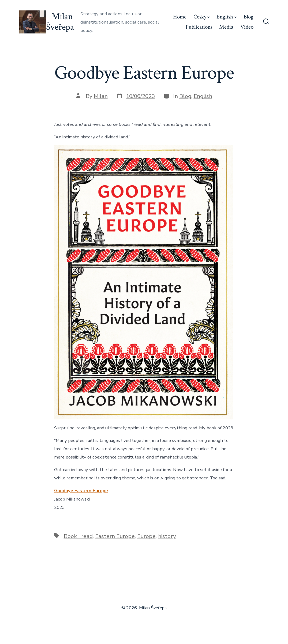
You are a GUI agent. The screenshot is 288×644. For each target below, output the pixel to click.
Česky (202, 17)
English (227, 17)
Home (180, 17)
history (167, 536)
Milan (101, 96)
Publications (199, 27)
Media (226, 27)
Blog (248, 17)
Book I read (78, 536)
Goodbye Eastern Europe (81, 491)
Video (247, 27)
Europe (146, 536)
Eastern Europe (115, 536)
